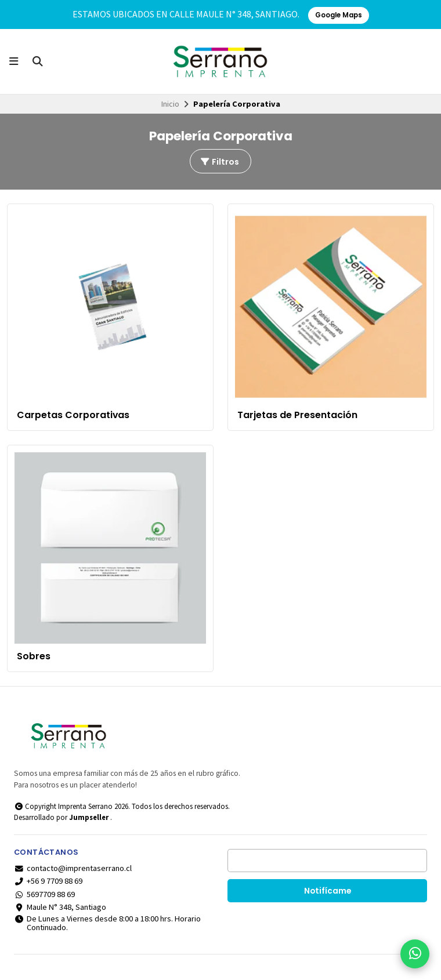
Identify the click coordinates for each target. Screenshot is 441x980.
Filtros (219, 162)
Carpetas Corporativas (73, 415)
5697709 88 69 (44, 894)
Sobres (34, 656)
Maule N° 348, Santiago (60, 907)
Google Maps (339, 15)
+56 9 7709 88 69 (48, 881)
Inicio (170, 104)
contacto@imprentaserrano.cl (73, 868)
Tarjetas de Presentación (297, 415)
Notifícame (328, 891)
